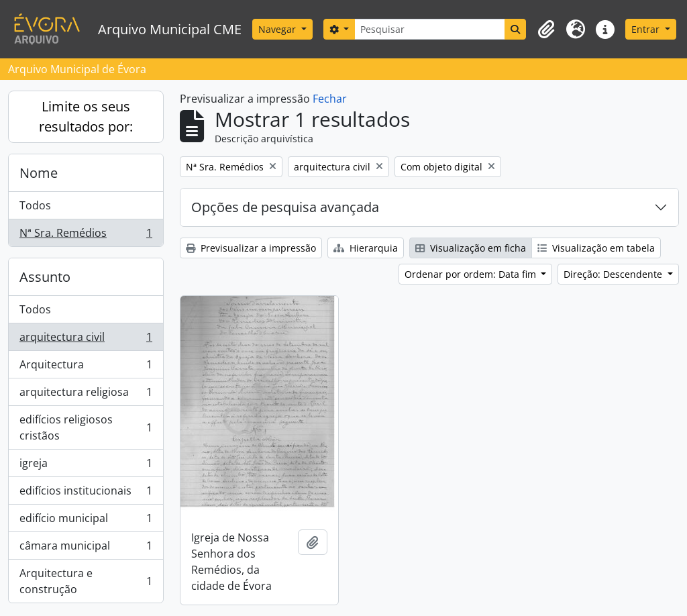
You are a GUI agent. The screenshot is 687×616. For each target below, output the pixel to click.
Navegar (278, 29)
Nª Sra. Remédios (86, 236)
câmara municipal (86, 549)
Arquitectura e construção (86, 581)
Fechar (330, 99)
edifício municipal (86, 521)
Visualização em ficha (471, 248)
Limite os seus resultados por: (86, 116)
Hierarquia (366, 248)
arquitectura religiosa (86, 395)
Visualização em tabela (596, 248)
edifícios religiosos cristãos (86, 427)
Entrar (647, 29)
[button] (546, 30)
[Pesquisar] (430, 29)
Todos (35, 205)
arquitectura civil (86, 340)
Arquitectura (86, 367)
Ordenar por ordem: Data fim (472, 274)
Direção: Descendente (614, 274)
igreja (86, 466)
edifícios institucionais (86, 494)
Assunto (45, 277)
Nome (39, 173)
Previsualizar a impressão (251, 248)
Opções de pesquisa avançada (285, 207)
